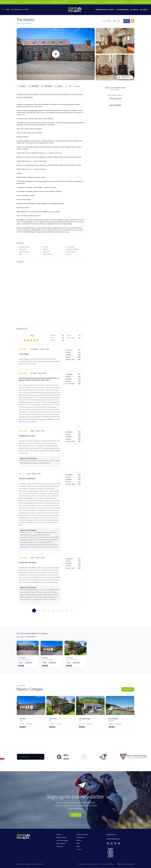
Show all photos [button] (125, 77)
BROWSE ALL (128, 689)
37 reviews (77, 86)
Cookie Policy (93, 864)
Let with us (60, 846)
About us (79, 840)
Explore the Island (82, 835)
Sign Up (136, 10)
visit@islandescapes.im (113, 839)
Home (59, 835)
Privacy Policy (82, 864)
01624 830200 (115, 99)
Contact (79, 849)
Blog (78, 846)
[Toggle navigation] (6, 10)
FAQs (78, 843)
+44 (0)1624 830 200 (122, 10)
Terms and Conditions (107, 864)
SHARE (109, 21)
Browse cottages (62, 838)
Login (145, 10)
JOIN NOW (76, 815)
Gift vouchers (61, 843)
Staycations (80, 838)
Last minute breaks (62, 840)
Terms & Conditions (115, 105)
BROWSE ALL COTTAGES (21, 10)
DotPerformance (129, 864)
